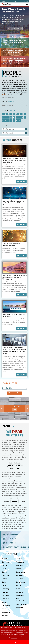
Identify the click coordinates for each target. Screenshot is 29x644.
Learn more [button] (14, 638)
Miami (4, 609)
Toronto (19, 589)
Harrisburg (6, 589)
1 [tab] (12, 37)
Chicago (5, 579)
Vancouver (19, 592)
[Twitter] (25, 1)
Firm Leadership (10, 535)
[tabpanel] (14, 408)
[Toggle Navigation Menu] (27, 4)
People (8, 102)
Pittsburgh (19, 565)
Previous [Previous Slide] (2, 408)
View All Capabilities (15, 393)
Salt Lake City (20, 572)
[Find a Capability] (14, 388)
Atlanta (4, 559)
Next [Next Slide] (27, 408)
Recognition (9, 543)
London (4, 602)
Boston (4, 565)
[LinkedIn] (22, 1)
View (15, 410)
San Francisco (21, 579)
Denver (4, 585)
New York (19, 559)
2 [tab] (15, 37)
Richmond (19, 569)
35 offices (5, 95)
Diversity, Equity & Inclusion (15, 547)
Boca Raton (6, 562)
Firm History (9, 539)
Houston (5, 592)
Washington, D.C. (22, 595)
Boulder (5, 569)
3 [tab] (17, 37)
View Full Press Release (15, 28)
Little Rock (5, 599)
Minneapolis (6, 612)
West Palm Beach (22, 604)
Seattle (18, 585)
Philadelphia (20, 562)
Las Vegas (5, 595)
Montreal (5, 615)
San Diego (19, 575)
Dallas (4, 582)
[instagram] (27, 1)
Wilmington (20, 608)
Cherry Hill (5, 575)
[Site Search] (9, 1)
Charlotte (5, 572)
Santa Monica (20, 582)
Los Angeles (6, 605)
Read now (21, 182)
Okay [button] (14, 642)
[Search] (15, 1)
